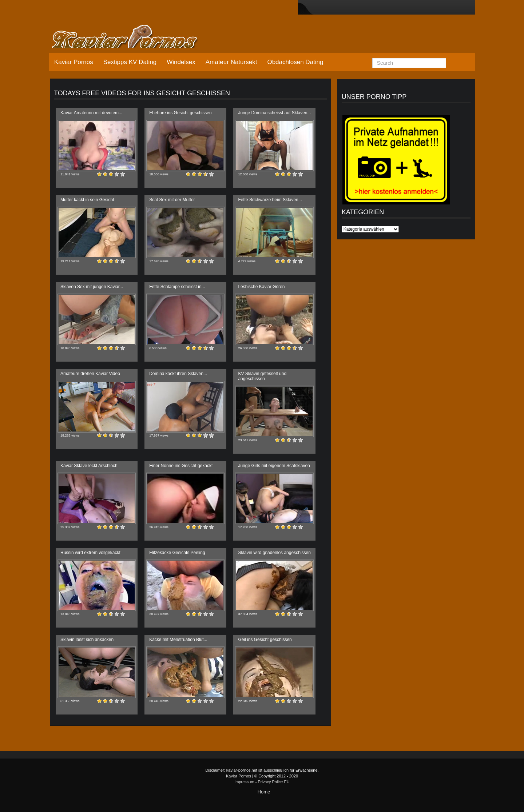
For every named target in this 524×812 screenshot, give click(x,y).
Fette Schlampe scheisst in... (177, 287)
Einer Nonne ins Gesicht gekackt (181, 466)
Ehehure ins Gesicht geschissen (180, 113)
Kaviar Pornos (74, 62)
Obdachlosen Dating (295, 62)
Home (264, 792)
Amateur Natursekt (231, 62)
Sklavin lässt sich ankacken (87, 640)
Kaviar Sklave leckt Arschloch (89, 466)
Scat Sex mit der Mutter (172, 200)
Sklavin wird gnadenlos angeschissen (274, 553)
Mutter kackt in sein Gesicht (87, 200)
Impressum (244, 782)
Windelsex (181, 62)
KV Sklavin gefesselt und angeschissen (262, 376)
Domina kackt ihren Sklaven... (178, 374)
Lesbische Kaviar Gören (261, 287)
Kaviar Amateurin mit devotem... (91, 113)
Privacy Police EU (273, 782)
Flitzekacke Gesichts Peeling (177, 553)
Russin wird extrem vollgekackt (90, 553)
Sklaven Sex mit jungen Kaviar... (92, 287)
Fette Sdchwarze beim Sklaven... (270, 200)
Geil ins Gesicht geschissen (265, 640)
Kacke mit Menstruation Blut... (178, 640)
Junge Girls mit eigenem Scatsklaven (274, 466)
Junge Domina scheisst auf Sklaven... (274, 113)
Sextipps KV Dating (130, 62)
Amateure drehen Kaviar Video (90, 374)
